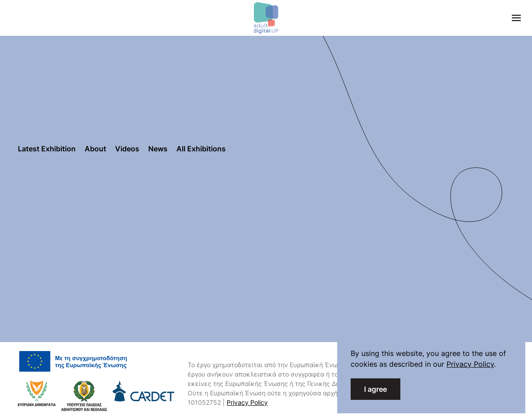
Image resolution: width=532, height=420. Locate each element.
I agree (375, 389)
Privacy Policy (247, 402)
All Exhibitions (201, 149)
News (158, 149)
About (95, 149)
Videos (127, 149)
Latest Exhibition (47, 149)
